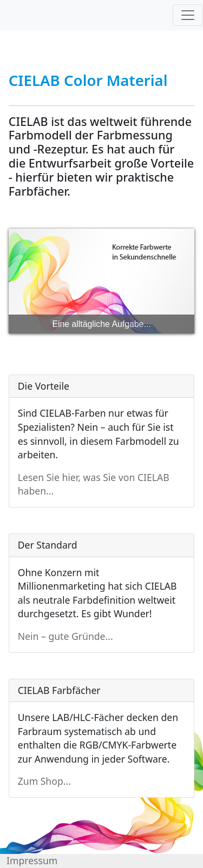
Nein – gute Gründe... (66, 636)
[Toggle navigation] (188, 15)
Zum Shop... (44, 781)
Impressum (32, 860)
